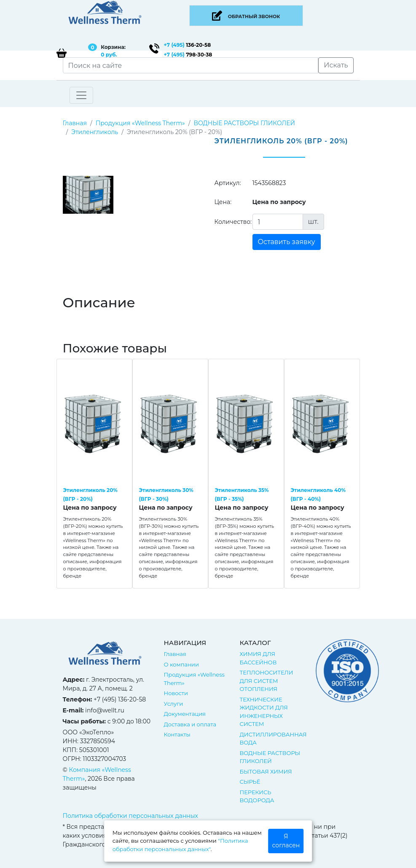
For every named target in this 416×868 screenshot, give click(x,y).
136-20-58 (188, 45)
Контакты (177, 734)
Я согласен (286, 841)
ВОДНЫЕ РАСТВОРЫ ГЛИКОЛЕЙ (244, 123)
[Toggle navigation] (81, 95)
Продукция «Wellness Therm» (140, 123)
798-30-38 (188, 55)
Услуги (174, 704)
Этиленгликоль (95, 132)
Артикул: (228, 183)
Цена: (223, 202)
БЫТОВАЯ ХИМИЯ (266, 771)
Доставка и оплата (190, 724)
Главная (75, 123)
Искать (336, 65)
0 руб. (109, 55)
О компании (181, 664)
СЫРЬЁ (250, 782)
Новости (176, 693)
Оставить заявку (287, 242)
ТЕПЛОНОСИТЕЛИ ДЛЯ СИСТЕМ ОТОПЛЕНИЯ (267, 681)
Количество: (230, 222)
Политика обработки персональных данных (130, 816)
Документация (185, 714)
